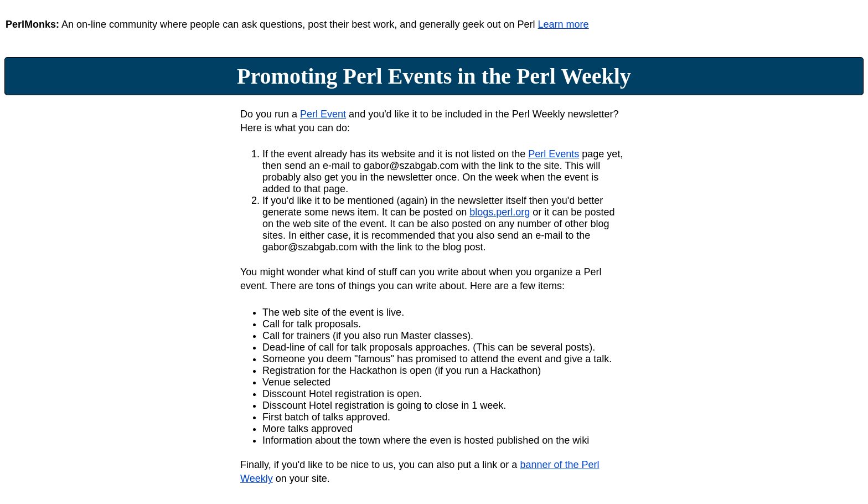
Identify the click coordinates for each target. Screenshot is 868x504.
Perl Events (554, 154)
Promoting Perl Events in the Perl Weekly (434, 76)
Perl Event (323, 114)
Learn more (564, 24)
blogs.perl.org (500, 212)
